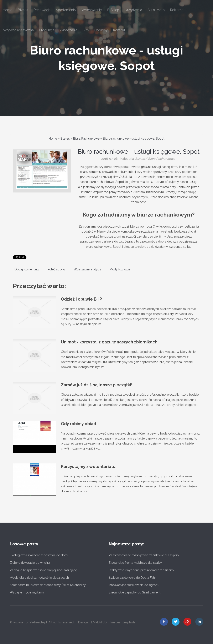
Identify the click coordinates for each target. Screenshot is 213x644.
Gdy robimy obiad (79, 424)
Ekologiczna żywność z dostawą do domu (40, 555)
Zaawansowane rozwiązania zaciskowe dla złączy (144, 555)
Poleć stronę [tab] (56, 269)
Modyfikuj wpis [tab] (120, 269)
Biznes (65, 138)
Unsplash (128, 622)
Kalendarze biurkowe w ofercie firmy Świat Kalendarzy (48, 585)
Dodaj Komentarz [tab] (27, 269)
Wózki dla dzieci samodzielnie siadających (39, 578)
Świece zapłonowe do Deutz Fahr (132, 578)
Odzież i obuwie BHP (81, 299)
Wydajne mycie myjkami (27, 592)
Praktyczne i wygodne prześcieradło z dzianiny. (142, 570)
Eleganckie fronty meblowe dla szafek (136, 563)
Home (53, 138)
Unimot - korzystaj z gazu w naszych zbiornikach (109, 342)
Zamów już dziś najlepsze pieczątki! (97, 385)
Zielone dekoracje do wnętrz (30, 563)
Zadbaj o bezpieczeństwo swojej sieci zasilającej (44, 570)
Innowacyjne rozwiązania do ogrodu (134, 585)
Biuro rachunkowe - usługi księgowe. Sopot (134, 138)
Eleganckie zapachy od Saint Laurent (135, 592)
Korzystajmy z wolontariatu (88, 467)
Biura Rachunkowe (86, 138)
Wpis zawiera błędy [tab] (87, 269)
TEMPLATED (98, 622)
